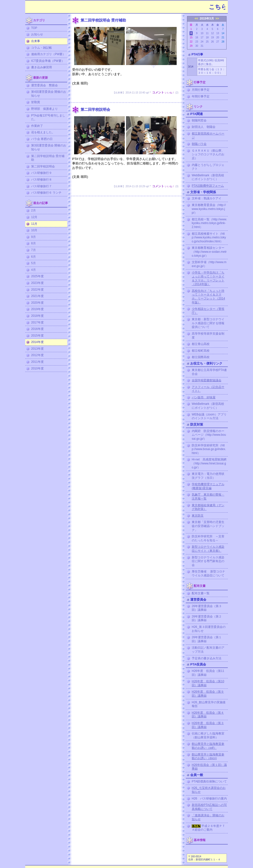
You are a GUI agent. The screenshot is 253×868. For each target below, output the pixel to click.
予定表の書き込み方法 (207, 658)
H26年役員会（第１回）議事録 (209, 767)
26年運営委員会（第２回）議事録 (207, 618)
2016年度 (37, 329)
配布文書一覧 (201, 593)
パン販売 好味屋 (204, 397)
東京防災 (198, 516)
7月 (33, 250)
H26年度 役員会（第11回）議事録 (208, 673)
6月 (33, 257)
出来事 (36, 41)
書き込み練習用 (42, 67)
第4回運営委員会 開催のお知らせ (49, 94)
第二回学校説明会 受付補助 (48, 158)
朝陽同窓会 (199, 120)
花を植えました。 (43, 132)
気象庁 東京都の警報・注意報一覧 (208, 497)
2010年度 (37, 368)
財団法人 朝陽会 (204, 127)
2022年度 (37, 290)
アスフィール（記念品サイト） (208, 389)
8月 (33, 243)
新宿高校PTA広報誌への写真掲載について (209, 807)
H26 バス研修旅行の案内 (209, 799)
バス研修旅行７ (42, 186)
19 (212, 37)
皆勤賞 (36, 102)
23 (197, 42)
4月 (33, 270)
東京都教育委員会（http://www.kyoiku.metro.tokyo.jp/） (209, 209)
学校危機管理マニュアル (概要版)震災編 (208, 486)
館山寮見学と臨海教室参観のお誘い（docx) (208, 756)
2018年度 (37, 316)
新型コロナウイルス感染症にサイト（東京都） (208, 549)
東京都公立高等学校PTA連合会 (209, 372)
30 (197, 46)
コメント (158, 92)
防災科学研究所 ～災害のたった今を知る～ (208, 538)
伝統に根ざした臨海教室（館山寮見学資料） (208, 735)
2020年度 (37, 303)
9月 (33, 237)
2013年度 (37, 349)
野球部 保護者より (44, 109)
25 (207, 42)
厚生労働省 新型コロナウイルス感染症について (208, 573)
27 (218, 42)
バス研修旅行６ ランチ (46, 193)
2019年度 (37, 309)
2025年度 (37, 276)
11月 (34, 224)
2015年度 (37, 336)
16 (197, 37)
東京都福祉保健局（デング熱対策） (208, 507)
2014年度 (37, 342)
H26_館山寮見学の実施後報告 (209, 704)
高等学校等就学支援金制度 (208, 336)
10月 (34, 230)
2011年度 (37, 362)
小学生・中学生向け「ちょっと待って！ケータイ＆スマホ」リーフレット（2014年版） (208, 278)
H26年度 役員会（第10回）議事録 (208, 683)
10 (202, 33)
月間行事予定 (201, 90)
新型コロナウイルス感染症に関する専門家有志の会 (208, 561)
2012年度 (37, 355)
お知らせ (37, 34)
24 (202, 42)
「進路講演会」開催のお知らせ (208, 817)
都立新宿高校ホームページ (208, 136)
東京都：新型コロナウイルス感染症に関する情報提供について (208, 323)
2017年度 (37, 322)
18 (207, 37)
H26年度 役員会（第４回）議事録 (208, 715)
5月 (33, 263)
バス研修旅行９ (42, 173)
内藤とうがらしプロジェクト (208, 167)
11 (207, 33)
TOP (34, 28)
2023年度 (37, 283)
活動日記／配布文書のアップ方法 (208, 650)
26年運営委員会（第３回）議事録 (207, 608)
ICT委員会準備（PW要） (48, 61)
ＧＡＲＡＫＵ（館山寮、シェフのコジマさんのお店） (208, 154)
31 (202, 46)
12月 (34, 217)
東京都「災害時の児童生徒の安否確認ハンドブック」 (208, 526)
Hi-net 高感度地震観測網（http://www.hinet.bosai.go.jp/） (209, 463)
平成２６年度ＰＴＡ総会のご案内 (208, 828)
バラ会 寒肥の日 (42, 139)
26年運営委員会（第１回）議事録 (207, 639)
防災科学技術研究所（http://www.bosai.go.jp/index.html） (209, 449)
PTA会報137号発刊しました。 (48, 117)
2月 (33, 210)
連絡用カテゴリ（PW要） (48, 54)
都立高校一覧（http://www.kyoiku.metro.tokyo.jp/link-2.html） (209, 223)
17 (202, 37)
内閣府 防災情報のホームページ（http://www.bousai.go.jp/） (209, 435)
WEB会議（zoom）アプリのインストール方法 (209, 416)
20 (218, 37)
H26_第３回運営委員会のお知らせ (209, 629)
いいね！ (170, 93)
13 (218, 33)
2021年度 (37, 296)
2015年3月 (207, 19)
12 (212, 33)
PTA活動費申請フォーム (208, 186)
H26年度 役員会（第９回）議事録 (208, 694)
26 (212, 42)
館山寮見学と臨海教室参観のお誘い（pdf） (208, 746)
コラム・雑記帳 (42, 48)
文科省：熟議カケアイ (207, 198)
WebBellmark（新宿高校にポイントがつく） (208, 177)
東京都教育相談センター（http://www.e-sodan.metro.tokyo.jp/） (209, 252)
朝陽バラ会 (199, 144)
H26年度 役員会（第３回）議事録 (208, 725)
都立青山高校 (201, 344)
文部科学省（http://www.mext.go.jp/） (209, 264)
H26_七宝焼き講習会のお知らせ (209, 790)
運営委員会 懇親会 (44, 85)
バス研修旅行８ (42, 180)
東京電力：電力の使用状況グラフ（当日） (208, 476)
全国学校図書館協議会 (207, 380)
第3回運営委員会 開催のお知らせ (49, 147)
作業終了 (37, 126)
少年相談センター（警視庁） (208, 311)
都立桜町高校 (201, 351)
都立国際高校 (201, 357)
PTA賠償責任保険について (209, 781)
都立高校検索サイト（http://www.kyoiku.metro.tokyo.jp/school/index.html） (209, 238)
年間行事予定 (201, 96)
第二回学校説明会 (43, 166)
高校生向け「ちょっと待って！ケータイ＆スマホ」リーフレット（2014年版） (208, 297)
